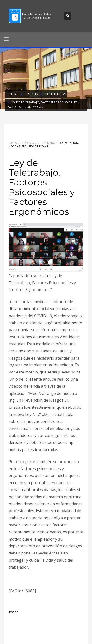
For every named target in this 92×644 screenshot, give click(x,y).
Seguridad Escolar (35, 146)
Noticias (14, 146)
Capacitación (69, 143)
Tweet (13, 612)
